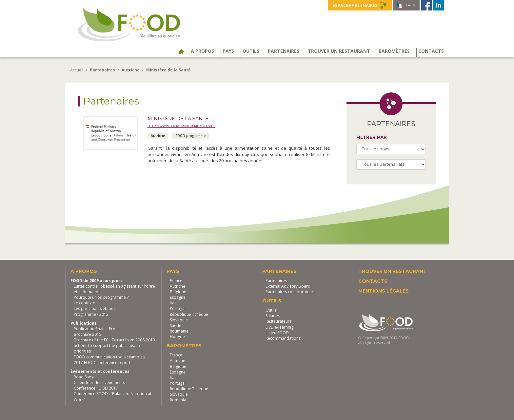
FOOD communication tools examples (109, 357)
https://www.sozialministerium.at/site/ (181, 126)
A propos (202, 51)
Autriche (178, 286)
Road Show (84, 377)
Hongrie (177, 337)
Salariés (273, 316)
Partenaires (284, 51)
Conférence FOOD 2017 (96, 388)
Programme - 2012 (91, 314)
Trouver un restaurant (339, 51)
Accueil (77, 70)
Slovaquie (179, 320)
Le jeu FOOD (277, 333)
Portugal (178, 308)
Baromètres (394, 51)
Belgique (178, 292)
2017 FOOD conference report (102, 363)
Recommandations (283, 338)
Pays (228, 51)
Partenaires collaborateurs (290, 292)
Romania (178, 400)
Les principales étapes (95, 308)
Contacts (431, 51)
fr (406, 5)
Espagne (178, 297)
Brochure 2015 (88, 334)
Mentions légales (384, 291)
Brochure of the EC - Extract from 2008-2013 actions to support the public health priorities (114, 345)
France (176, 281)
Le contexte (84, 303)
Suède (176, 325)
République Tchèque (189, 314)
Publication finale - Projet (97, 329)
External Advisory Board (288, 286)
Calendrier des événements (99, 382)
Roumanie (179, 331)
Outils (251, 51)
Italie (174, 303)
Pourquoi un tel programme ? (101, 297)
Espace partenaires (360, 5)
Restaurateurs (278, 321)
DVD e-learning (279, 327)
